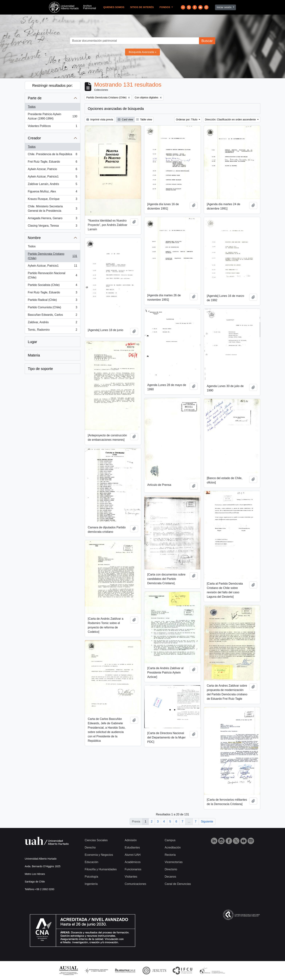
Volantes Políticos (52, 127)
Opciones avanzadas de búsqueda (116, 109)
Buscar (207, 41)
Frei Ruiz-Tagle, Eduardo (52, 162)
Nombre (34, 238)
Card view (125, 119)
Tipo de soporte (40, 369)
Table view (144, 119)
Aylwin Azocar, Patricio (52, 170)
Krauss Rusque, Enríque (52, 200)
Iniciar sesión (224, 7)
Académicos (133, 862)
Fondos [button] (165, 7)
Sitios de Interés (142, 7)
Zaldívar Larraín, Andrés (52, 185)
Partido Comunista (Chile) (52, 308)
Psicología (91, 877)
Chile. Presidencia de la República (52, 155)
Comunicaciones (135, 884)
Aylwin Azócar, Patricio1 (52, 177)
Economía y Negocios (99, 855)
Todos (32, 107)
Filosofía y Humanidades (101, 869)
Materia (34, 355)
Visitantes (131, 877)
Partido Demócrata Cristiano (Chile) (52, 256)
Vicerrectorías (174, 862)
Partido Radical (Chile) (52, 301)
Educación (92, 862)
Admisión (131, 840)
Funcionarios (133, 869)
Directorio (171, 869)
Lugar (32, 342)
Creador (34, 138)
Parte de (35, 98)
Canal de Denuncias (178, 884)
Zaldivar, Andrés (52, 323)
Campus (170, 840)
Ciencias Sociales (96, 840)
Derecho (90, 847)
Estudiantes (132, 847)
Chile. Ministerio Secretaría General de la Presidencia (52, 209)
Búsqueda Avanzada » (142, 52)
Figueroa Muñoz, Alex (52, 192)
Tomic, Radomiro (52, 330)
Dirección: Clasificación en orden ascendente (231, 119)
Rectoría (170, 855)
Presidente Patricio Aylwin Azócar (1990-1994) (52, 116)
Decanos (170, 877)
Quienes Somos (114, 7)
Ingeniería (91, 884)
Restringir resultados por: (52, 85)
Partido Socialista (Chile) (52, 286)
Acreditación (173, 847)
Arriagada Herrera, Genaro (52, 219)
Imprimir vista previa (100, 119)
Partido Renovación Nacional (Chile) (52, 275)
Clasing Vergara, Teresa (52, 226)
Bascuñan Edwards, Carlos (52, 316)
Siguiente (207, 821)
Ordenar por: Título (187, 119)
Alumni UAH (133, 855)
